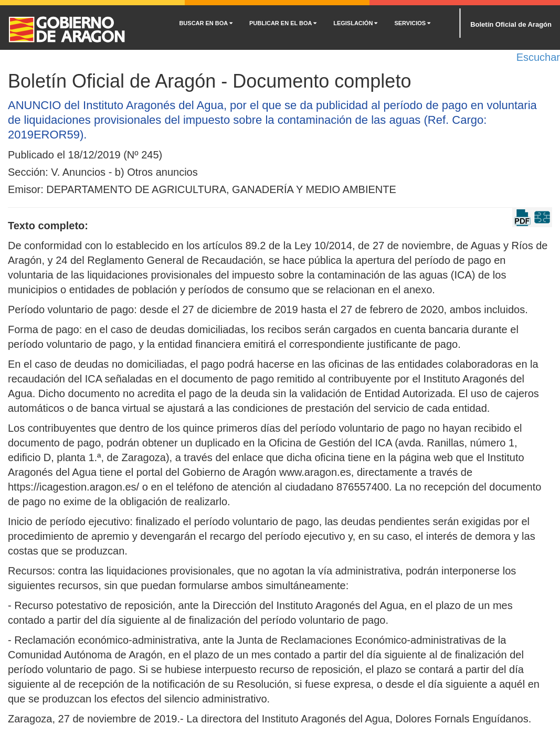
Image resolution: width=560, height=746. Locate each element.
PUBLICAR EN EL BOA (283, 23)
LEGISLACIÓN (355, 23)
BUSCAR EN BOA (206, 23)
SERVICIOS (412, 23)
